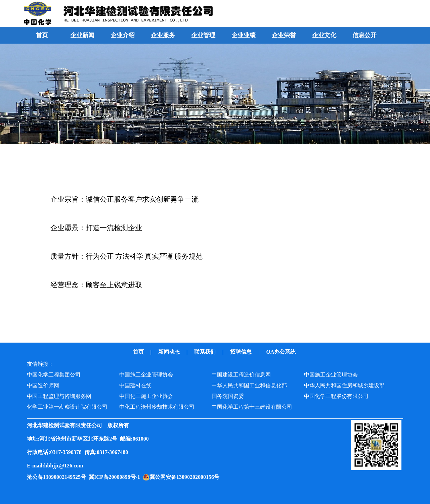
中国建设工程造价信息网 (241, 375)
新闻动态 (170, 352)
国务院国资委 (228, 396)
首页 (42, 35)
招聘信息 (242, 352)
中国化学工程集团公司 (54, 375)
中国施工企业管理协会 (146, 375)
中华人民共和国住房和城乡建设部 (344, 385)
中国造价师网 (43, 385)
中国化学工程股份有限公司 (336, 396)
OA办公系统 (282, 352)
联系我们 (206, 352)
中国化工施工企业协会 (146, 396)
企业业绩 (244, 35)
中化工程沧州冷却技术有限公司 (157, 407)
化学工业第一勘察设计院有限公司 (67, 407)
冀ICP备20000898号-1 (116, 477)
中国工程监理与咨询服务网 (59, 396)
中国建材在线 (135, 385)
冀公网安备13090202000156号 (186, 477)
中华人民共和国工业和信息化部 (249, 385)
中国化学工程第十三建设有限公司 (252, 407)
